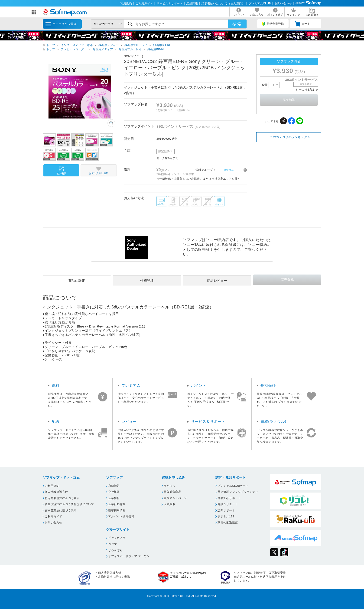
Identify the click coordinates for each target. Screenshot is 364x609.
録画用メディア (109, 45)
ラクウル (169, 486)
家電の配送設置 (228, 523)
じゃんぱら (115, 550)
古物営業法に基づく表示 (61, 510)
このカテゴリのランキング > (290, 137)
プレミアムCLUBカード (233, 486)
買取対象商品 (172, 492)
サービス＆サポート (169, 3)
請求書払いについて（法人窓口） (223, 3)
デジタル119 (226, 516)
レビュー (129, 422)
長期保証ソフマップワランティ (238, 492)
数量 (270, 85)
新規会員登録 (273, 24)
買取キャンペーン (175, 498)
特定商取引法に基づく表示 (62, 498)
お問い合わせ (283, 3)
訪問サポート (226, 510)
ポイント (199, 386)
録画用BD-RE (162, 45)
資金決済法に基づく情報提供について (69, 504)
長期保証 (268, 386)
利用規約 (126, 3)
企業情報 (114, 498)
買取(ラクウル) (273, 422)
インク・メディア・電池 (77, 45)
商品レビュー (217, 281)
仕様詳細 (147, 281)
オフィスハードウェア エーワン (129, 556)
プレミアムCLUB (260, 3)
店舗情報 (192, 3)
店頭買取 (169, 504)
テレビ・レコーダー (74, 49)
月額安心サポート (229, 498)
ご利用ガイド (144, 3)
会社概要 (114, 492)
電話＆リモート (228, 504)
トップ (51, 45)
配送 (56, 422)
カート (303, 24)
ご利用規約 (52, 486)
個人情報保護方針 (56, 492)
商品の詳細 (77, 281)
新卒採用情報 (117, 510)
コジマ (112, 544)
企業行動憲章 (117, 504)
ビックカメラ (117, 538)
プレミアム (131, 386)
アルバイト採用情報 (121, 516)
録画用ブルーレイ (136, 45)
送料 (56, 386)
